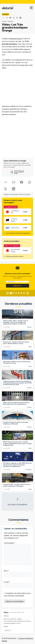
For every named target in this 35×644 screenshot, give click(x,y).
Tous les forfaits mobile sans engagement (18, 233)
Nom (6, 571)
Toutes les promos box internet (14, 256)
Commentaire (9, 543)
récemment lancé (16, 39)
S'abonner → (17, 286)
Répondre (8, 630)
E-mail (7, 582)
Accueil (4, 21)
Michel (6, 612)
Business (10, 21)
